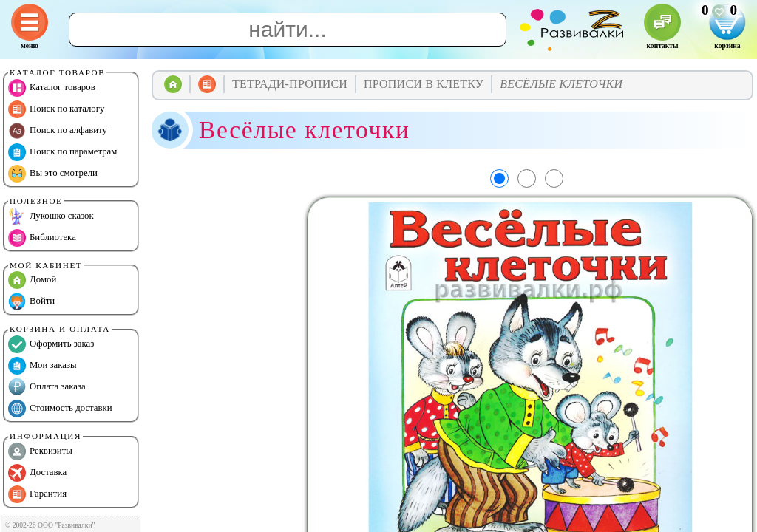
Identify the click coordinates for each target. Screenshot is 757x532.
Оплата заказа (47, 387)
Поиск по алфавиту (58, 131)
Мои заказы (43, 366)
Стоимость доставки (60, 409)
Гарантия (37, 494)
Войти (31, 301)
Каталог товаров (52, 88)
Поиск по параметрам (62, 152)
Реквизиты (40, 451)
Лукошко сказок (51, 216)
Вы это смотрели (53, 174)
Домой (32, 280)
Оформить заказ (51, 344)
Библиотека (42, 238)
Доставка (37, 473)
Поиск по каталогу (56, 109)
